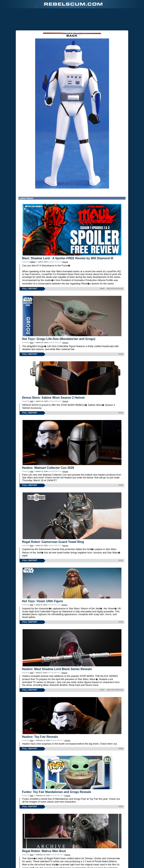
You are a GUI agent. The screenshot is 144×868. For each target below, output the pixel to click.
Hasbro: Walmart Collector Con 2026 (48, 468)
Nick (31, 343)
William (33, 262)
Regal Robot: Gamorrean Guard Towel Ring (53, 542)
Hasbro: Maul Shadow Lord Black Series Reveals (57, 669)
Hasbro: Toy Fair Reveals (40, 737)
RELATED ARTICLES (115, 289)
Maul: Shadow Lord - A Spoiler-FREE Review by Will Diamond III (68, 258)
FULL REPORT (30, 289)
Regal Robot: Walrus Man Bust (44, 851)
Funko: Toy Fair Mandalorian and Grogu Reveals (57, 792)
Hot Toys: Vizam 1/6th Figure (42, 601)
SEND (102, 289)
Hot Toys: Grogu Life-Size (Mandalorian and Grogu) (59, 339)
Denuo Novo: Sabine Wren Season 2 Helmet (53, 398)
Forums (65, 262)
